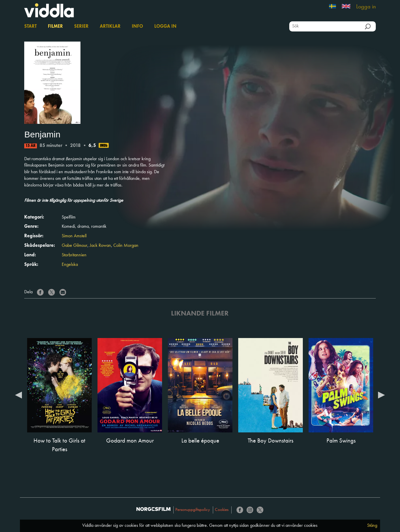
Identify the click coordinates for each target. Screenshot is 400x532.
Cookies (222, 510)
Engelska (70, 265)
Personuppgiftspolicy (193, 510)
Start (30, 27)
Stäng (372, 526)
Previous (18, 395)
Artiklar (110, 27)
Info (137, 27)
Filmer (55, 27)
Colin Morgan (126, 246)
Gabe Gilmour (75, 246)
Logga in (366, 7)
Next (382, 395)
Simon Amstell (74, 236)
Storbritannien (74, 255)
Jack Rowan (100, 246)
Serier (81, 27)
